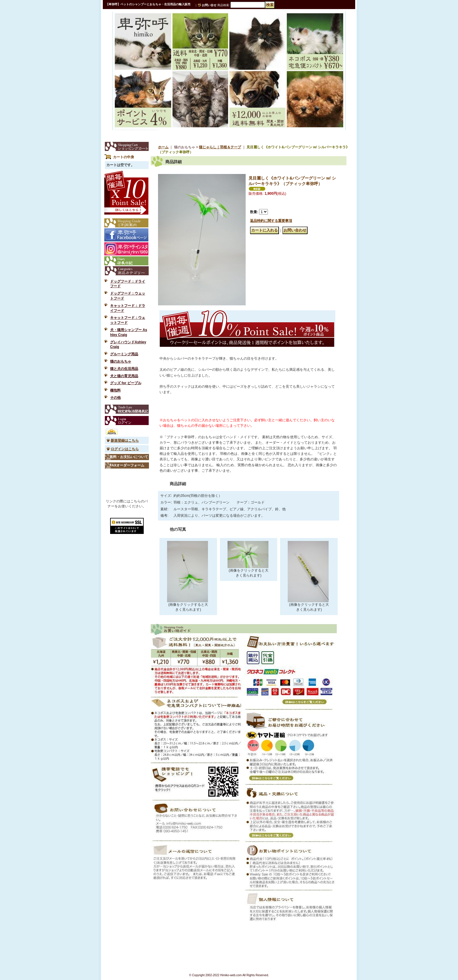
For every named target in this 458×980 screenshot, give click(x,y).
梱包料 (115, 390)
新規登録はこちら (125, 441)
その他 (115, 398)
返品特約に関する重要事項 (271, 221)
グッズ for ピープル (126, 383)
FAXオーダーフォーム (127, 465)
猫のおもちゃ (121, 361)
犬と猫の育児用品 (124, 376)
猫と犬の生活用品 (124, 369)
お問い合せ (209, 5)
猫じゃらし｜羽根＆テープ (220, 147)
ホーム (163, 147)
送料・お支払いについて (129, 457)
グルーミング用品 (124, 354)
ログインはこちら (125, 449)
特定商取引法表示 (127, 409)
